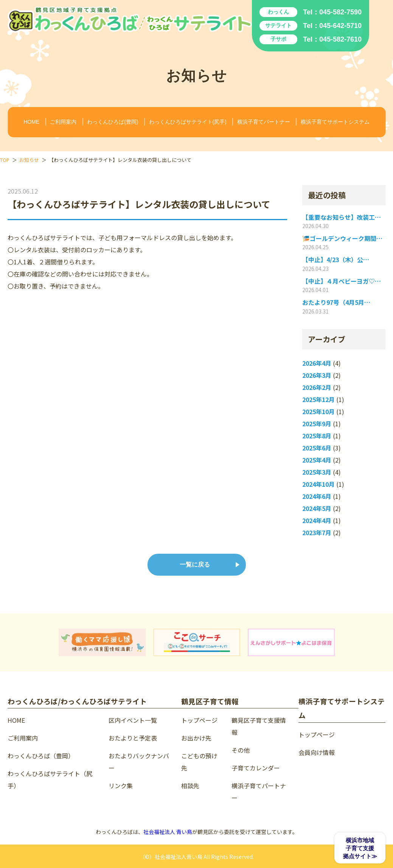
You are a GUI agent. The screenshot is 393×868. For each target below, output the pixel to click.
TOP (5, 160)
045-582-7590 (340, 12)
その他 (241, 750)
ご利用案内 (63, 122)
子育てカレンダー (256, 768)
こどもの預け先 (199, 762)
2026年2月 (317, 387)
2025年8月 (317, 436)
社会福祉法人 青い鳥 (168, 832)
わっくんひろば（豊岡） (41, 756)
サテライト (278, 25)
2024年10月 (318, 484)
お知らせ (29, 160)
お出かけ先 (196, 738)
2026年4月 (317, 363)
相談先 (190, 786)
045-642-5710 (340, 26)
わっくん (278, 12)
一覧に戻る (195, 564)
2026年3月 (317, 375)
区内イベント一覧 (133, 720)
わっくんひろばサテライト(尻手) (188, 122)
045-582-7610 (340, 39)
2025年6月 (317, 448)
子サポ (278, 39)
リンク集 (121, 786)
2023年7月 (317, 533)
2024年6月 (317, 496)
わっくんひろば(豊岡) (113, 122)
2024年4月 (317, 521)
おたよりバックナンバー (139, 762)
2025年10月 (318, 412)
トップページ (199, 720)
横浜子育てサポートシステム (335, 122)
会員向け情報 (317, 752)
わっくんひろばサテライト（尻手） (50, 779)
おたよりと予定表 (133, 738)
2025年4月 (317, 460)
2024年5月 (317, 509)
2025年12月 (318, 400)
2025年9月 (317, 424)
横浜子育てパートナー (264, 122)
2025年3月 (317, 472)
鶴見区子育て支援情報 (259, 726)
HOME (31, 122)
